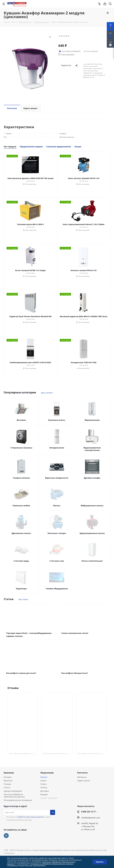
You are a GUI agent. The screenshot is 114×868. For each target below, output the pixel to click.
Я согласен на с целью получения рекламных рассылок (28, 818)
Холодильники (57, 448)
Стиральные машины (21, 448)
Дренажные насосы (21, 533)
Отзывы (7, 784)
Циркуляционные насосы (92, 533)
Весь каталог (47, 393)
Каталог (44, 777)
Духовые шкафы (92, 478)
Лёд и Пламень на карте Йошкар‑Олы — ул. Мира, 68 (58, 753)
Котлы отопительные (92, 561)
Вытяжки (21, 420)
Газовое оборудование (57, 589)
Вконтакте (6, 836)
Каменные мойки (21, 505)
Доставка (45, 791)
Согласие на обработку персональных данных (52, 864)
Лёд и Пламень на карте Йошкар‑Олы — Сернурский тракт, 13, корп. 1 (24, 753)
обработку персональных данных (31, 817)
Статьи (7, 787)
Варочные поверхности (57, 478)
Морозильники (92, 420)
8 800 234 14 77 (88, 812)
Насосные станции (57, 533)
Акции (43, 781)
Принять (100, 862)
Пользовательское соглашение (18, 800)
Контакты (83, 773)
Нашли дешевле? (68, 54)
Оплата (44, 787)
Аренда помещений (13, 791)
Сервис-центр (84, 781)
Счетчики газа (57, 561)
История (8, 777)
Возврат (44, 794)
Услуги (43, 784)
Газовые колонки (21, 478)
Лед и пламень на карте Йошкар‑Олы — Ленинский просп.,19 (92, 753)
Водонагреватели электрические (92, 449)
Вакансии (8, 781)
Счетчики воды (21, 561)
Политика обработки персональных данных (14, 796)
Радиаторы (21, 589)
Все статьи (23, 599)
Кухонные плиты (57, 420)
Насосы (57, 505)
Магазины (82, 777)
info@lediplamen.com (91, 818)
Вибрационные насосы (92, 505)
